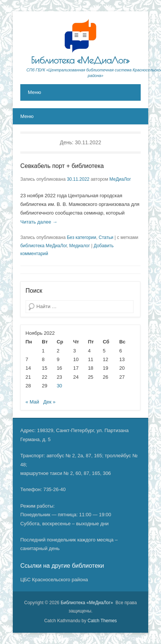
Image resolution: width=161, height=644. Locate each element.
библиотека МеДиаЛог (43, 246)
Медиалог (80, 246)
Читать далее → (39, 222)
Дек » (49, 402)
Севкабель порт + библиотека (62, 166)
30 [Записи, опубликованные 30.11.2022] (59, 386)
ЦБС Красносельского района (54, 580)
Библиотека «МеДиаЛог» (80, 60)
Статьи (106, 237)
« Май (32, 402)
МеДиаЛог (120, 179)
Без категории (82, 237)
